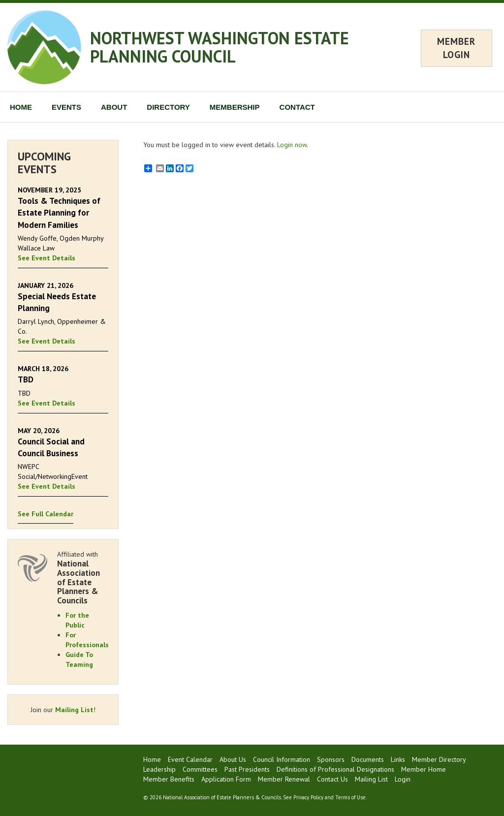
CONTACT (297, 107)
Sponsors (331, 759)
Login (403, 779)
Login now (292, 145)
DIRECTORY (168, 107)
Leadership (159, 769)
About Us (233, 759)
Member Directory (439, 759)
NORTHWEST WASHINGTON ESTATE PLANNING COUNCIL (220, 47)
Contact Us (332, 779)
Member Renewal (284, 779)
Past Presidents (247, 769)
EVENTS (66, 107)
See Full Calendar (46, 514)
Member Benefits (169, 779)
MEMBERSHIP (235, 107)
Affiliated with (83, 577)
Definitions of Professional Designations (335, 769)
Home (152, 759)
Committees (200, 769)
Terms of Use (350, 797)
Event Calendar (190, 759)
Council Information (282, 759)
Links (398, 759)
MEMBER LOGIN (456, 48)
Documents (368, 759)
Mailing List (74, 710)
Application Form (226, 779)
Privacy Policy (308, 797)
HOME (21, 107)
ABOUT (114, 107)
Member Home (424, 769)
